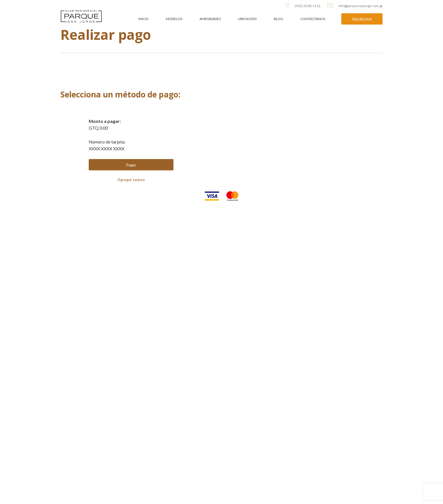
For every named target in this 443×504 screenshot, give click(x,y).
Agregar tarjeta (131, 180)
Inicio (144, 19)
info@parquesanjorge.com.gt (355, 5)
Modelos (174, 19)
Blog (278, 19)
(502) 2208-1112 (303, 5)
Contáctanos (313, 19)
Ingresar (362, 19)
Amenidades (210, 19)
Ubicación (247, 19)
